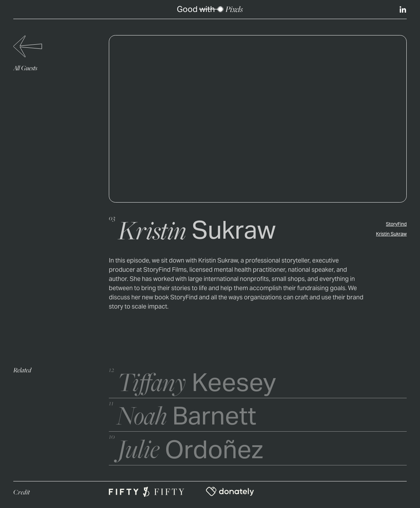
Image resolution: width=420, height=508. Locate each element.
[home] (210, 9)
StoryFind (396, 225)
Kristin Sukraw (391, 235)
